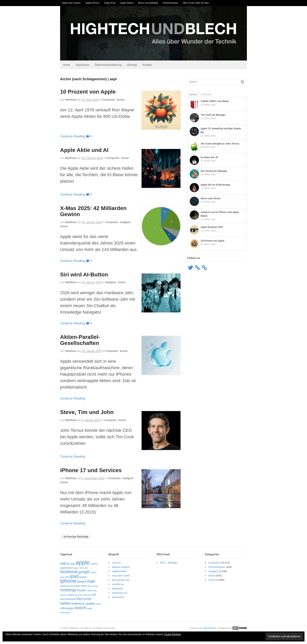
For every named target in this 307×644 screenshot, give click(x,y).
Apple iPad (110, 3)
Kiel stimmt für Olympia (214, 170)
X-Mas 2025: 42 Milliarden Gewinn (93, 212)
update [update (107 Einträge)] (89, 604)
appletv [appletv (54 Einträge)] (93, 564)
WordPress (210, 628)
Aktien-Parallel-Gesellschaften (79, 340)
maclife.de (117, 585)
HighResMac (119, 572)
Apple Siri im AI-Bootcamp (216, 184)
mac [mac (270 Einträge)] (91, 582)
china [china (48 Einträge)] (81, 568)
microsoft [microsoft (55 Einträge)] (75, 586)
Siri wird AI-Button (84, 275)
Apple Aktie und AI (84, 150)
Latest (193, 95)
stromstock (118, 598)
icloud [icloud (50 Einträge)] (93, 573)
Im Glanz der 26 (210, 156)
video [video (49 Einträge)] (98, 604)
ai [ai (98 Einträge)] (68, 564)
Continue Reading (72, 137)
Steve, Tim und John (86, 413)
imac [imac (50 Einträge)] (62, 577)
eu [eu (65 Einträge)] (86, 568)
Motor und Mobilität (148, 3)
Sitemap (131, 65)
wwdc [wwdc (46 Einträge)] (89, 609)
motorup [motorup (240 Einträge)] (67, 590)
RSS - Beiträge (169, 563)
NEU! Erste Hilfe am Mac (196, 3)
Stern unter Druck (211, 198)
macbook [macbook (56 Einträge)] (64, 586)
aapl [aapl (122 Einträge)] (63, 564)
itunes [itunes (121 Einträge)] (81, 582)
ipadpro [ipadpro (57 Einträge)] (82, 577)
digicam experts (121, 567)
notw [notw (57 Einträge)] (89, 591)
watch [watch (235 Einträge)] (80, 608)
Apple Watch (127, 3)
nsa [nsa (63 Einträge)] (94, 591)
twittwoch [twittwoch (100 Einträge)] (77, 604)
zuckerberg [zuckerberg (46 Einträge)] (65, 613)
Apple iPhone (92, 3)
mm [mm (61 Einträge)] (88, 586)
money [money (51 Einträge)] (94, 586)
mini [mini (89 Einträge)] (83, 586)
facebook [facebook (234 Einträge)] (68, 572)
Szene (120, 100)
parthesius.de (119, 593)
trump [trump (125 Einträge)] (86, 599)
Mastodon (117, 589)
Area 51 (116, 563)
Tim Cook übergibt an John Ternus (220, 143)
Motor (212, 576)
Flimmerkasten (170, 3)
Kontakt (146, 65)
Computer (108, 100)
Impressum (82, 65)
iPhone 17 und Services (90, 471)
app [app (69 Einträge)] (72, 564)
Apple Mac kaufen (71, 3)
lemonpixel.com (120, 580)
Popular (206, 95)
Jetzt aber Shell (120, 576)
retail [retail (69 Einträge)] (70, 595)
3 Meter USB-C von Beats (215, 102)
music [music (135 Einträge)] (81, 591)
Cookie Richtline (173, 634)
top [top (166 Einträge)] (78, 599)
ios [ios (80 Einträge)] (67, 577)
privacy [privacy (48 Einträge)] (63, 595)
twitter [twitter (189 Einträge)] (65, 604)
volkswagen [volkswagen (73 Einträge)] (67, 609)
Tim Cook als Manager (213, 115)
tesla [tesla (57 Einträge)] (62, 600)
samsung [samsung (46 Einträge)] (78, 595)
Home (66, 65)
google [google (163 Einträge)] (83, 572)
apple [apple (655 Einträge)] (82, 563)
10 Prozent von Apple (87, 92)
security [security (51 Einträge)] (87, 595)
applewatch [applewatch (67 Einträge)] (66, 568)
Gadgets (125, 223)
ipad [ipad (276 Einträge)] (74, 577)
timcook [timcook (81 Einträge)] (70, 599)
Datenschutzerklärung (107, 65)
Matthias (70, 100)
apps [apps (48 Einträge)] (76, 568)
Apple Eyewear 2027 (212, 226)
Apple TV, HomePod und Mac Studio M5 (223, 129)
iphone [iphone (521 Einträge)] (68, 581)
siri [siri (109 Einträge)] (93, 595)
